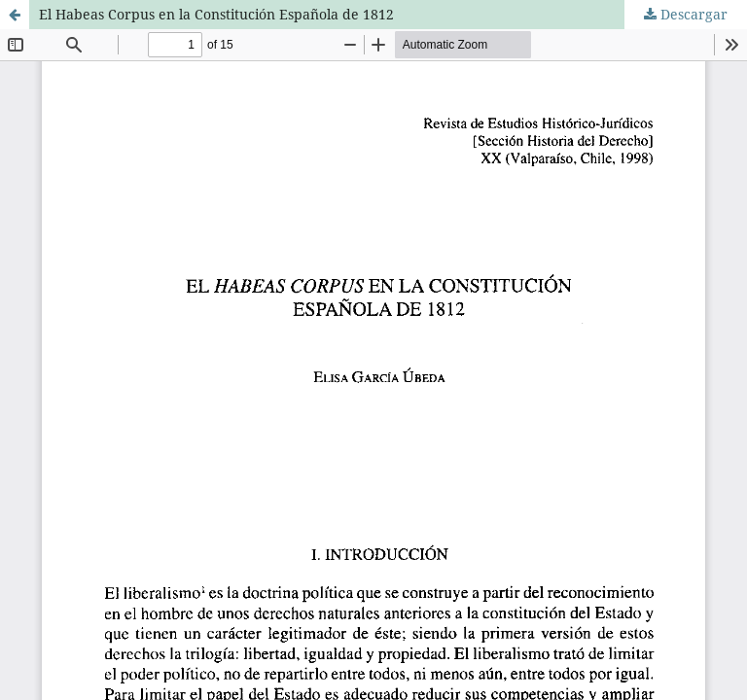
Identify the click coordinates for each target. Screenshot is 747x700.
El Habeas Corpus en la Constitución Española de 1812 (216, 14)
